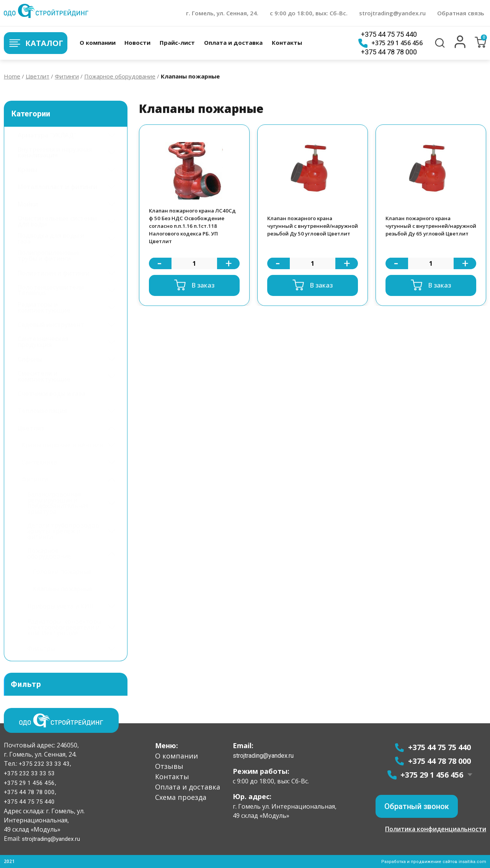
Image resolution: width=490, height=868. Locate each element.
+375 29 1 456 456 (390, 43)
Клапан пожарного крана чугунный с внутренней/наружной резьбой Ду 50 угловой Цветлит (304, 229)
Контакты (287, 43)
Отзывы (169, 766)
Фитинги (67, 76)
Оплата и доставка (233, 43)
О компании (97, 43)
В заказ (203, 290)
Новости (137, 43)
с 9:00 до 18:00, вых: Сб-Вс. (309, 13)
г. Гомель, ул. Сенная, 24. (222, 13)
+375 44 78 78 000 (389, 52)
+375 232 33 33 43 (43, 763)
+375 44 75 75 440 (389, 34)
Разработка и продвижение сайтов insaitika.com (433, 861)
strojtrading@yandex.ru (392, 13)
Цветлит (38, 76)
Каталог (35, 43)
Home (12, 76)
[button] (460, 46)
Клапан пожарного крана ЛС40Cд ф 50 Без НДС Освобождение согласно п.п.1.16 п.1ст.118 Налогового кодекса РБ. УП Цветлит (192, 229)
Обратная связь (461, 13)
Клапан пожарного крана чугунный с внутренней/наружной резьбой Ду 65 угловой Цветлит (422, 229)
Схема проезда (181, 797)
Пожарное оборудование (120, 76)
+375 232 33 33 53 (29, 773)
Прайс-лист (177, 43)
